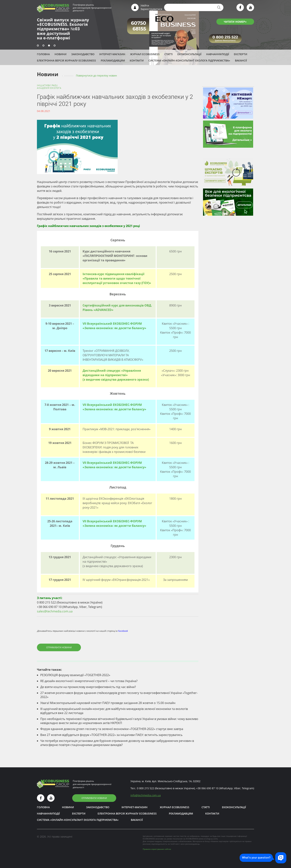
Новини (61, 54)
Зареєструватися (151, 9)
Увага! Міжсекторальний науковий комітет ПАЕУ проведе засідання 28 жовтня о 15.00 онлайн (108, 703)
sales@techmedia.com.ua (55, 611)
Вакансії (241, 60)
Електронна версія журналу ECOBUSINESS (66, 60)
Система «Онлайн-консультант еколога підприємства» (189, 60)
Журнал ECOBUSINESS (145, 54)
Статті (169, 54)
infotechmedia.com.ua (146, 795)
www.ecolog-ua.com (208, 839)
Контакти (137, 60)
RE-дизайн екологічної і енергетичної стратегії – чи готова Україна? (89, 681)
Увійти (145, 5)
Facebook (123, 631)
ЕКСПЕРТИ (241, 54)
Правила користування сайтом (157, 849)
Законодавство (83, 54)
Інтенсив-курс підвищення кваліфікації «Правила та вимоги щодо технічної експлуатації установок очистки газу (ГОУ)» (117, 278)
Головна (43, 54)
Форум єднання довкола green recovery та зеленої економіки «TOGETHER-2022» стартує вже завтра (112, 729)
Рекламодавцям (113, 60)
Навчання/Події (218, 54)
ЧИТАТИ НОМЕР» (235, 22)
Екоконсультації (189, 54)
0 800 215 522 (145, 788)
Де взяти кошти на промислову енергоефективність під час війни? (88, 687)
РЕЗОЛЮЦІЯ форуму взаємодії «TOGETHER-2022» (75, 675)
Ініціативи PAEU (47, 85)
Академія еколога (49, 88)
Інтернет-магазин (112, 54)
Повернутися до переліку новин (96, 76)
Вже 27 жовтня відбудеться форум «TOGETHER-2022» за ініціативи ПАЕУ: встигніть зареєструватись (111, 735)
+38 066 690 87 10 (207, 788)
